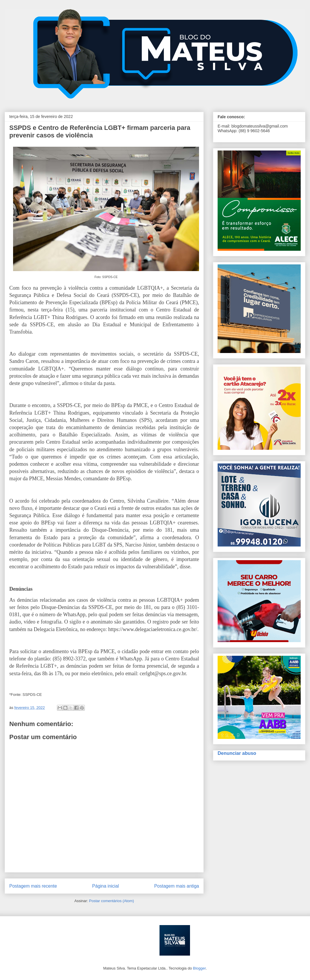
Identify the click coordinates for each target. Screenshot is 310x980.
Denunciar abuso (237, 753)
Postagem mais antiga (177, 886)
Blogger (199, 968)
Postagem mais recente (33, 886)
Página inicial (105, 886)
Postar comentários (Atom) (111, 901)
